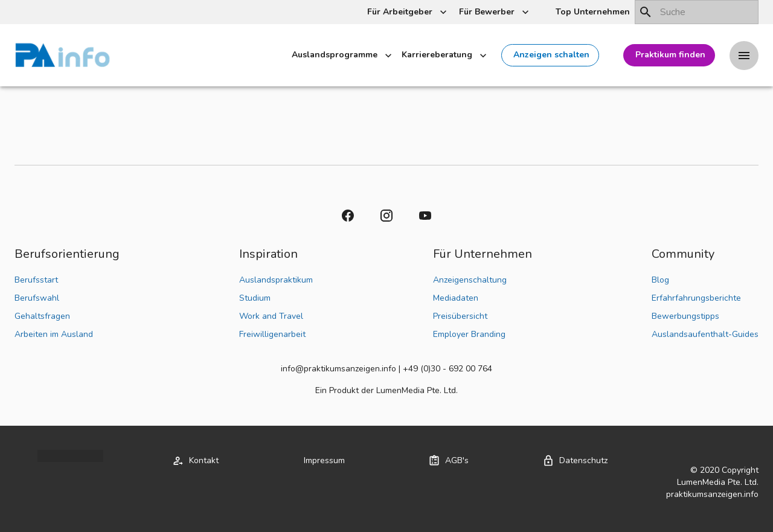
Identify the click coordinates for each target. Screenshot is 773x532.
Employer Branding (469, 334)
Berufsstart (36, 280)
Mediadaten (456, 298)
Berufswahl (37, 298)
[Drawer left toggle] (744, 56)
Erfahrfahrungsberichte (696, 298)
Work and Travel (271, 316)
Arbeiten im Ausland (54, 334)
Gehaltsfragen (42, 316)
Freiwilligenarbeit (272, 334)
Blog (660, 280)
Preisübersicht (460, 316)
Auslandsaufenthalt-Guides (705, 334)
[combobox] (697, 12)
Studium (255, 298)
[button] (592, 12)
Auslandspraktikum (276, 280)
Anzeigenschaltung (470, 280)
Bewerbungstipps (685, 316)
